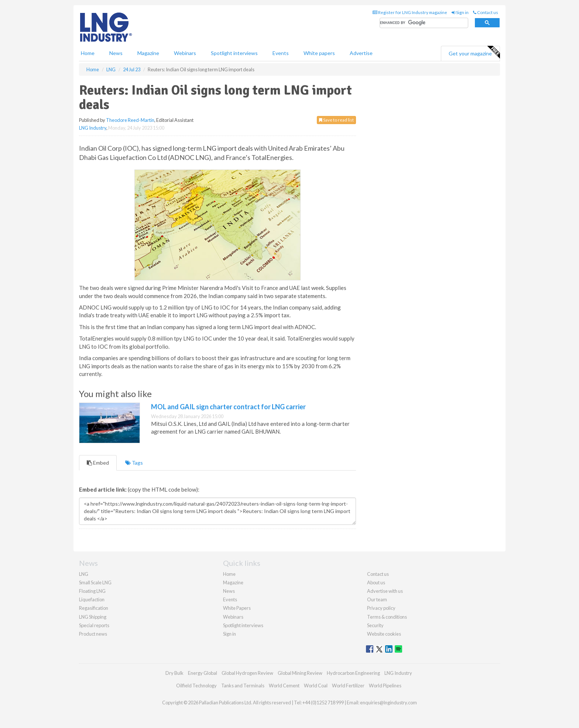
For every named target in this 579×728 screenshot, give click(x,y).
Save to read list (336, 120)
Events (281, 53)
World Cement (284, 686)
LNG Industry (93, 128)
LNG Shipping (93, 617)
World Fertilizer (348, 686)
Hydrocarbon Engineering (353, 673)
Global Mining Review (300, 673)
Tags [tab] (134, 463)
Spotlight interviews (234, 53)
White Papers (237, 608)
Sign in (460, 12)
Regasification (94, 608)
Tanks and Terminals (243, 686)
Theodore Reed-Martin (130, 120)
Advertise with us (385, 591)
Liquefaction (92, 599)
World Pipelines (385, 686)
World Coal (316, 686)
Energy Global (203, 673)
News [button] (116, 53)
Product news (93, 634)
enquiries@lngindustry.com (388, 703)
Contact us (486, 12)
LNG (84, 574)
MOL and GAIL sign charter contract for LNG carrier (228, 407)
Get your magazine (474, 52)
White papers (319, 53)
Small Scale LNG (95, 582)
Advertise (361, 53)
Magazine (148, 53)
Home (88, 53)
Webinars (185, 53)
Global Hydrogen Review (247, 673)
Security (375, 625)
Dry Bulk (174, 673)
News (229, 591)
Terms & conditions (387, 617)
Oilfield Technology (196, 686)
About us (376, 582)
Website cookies (384, 634)
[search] (424, 23)
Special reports (94, 625)
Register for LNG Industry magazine (410, 12)
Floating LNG (92, 591)
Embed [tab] (98, 463)
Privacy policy (381, 608)
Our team (377, 599)
